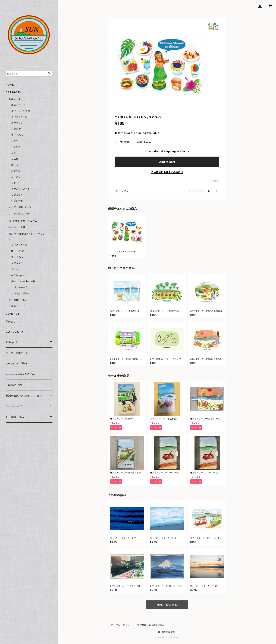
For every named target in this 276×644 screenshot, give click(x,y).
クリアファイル (19, 117)
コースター (17, 177)
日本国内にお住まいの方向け (167, 172)
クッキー (16, 183)
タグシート (17, 201)
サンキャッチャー (20, 293)
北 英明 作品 (18, 300)
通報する (215, 181)
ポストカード (18, 105)
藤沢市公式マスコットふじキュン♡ (25, 396)
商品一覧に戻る (167, 605)
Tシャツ (16, 147)
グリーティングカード (23, 111)
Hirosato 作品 (17, 227)
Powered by (167, 638)
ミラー (15, 153)
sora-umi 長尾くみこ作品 (23, 221)
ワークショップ (17, 275)
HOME (10, 85)
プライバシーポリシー (121, 625)
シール (15, 269)
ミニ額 (15, 159)
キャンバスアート (21, 189)
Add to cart (167, 162)
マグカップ (17, 123)
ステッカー (17, 171)
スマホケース (19, 129)
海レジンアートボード (23, 281)
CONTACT (13, 314)
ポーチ (15, 165)
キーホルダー (19, 135)
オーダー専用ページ (20, 207)
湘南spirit (14, 99)
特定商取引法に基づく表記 (150, 625)
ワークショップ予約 (19, 214)
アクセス (10, 321)
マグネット (17, 195)
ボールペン (18, 251)
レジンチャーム (20, 287)
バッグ (15, 141)
